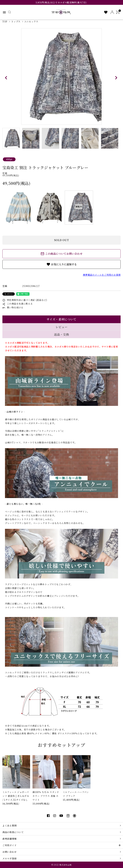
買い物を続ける (13, 307)
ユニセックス (31, 21)
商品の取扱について (13, 832)
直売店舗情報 (9, 839)
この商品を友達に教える (18, 304)
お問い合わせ (9, 852)
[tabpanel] (61, 76)
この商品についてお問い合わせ (62, 254)
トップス (16, 21)
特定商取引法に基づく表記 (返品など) (25, 300)
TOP (5, 21)
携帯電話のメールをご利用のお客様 (102, 275)
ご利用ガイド (9, 845)
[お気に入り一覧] (106, 12)
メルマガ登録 (9, 858)
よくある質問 (9, 826)
